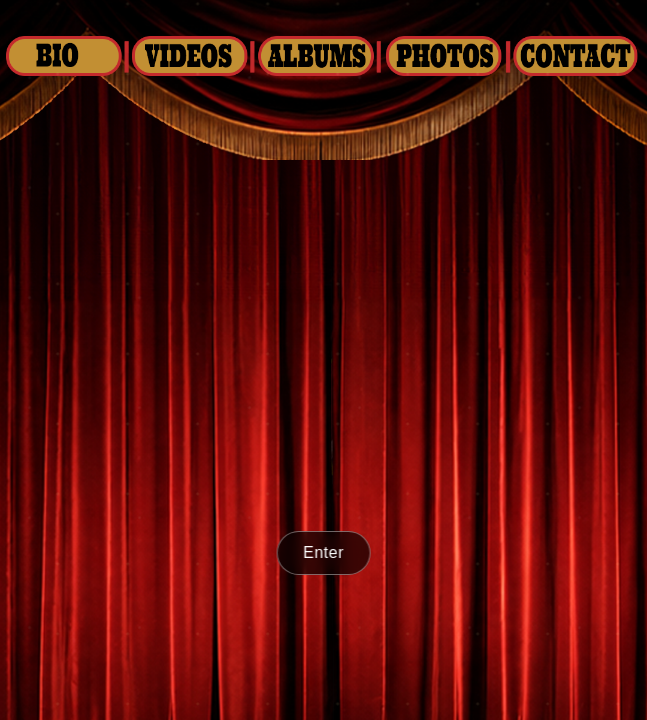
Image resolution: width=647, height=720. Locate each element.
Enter (323, 552)
